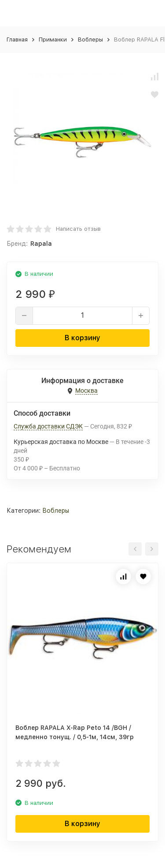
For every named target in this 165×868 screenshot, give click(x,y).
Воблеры (90, 39)
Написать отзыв (78, 229)
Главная (17, 39)
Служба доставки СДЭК (48, 426)
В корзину (82, 338)
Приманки (53, 39)
